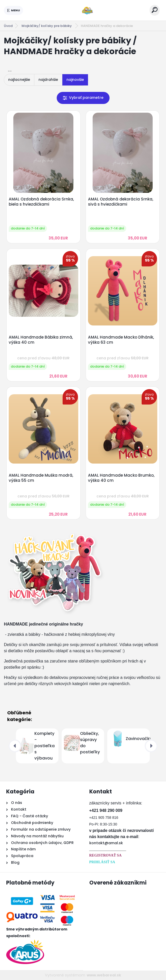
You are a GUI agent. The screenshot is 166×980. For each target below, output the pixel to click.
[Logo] (86, 10)
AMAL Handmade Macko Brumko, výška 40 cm (121, 478)
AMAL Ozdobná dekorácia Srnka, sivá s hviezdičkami (121, 202)
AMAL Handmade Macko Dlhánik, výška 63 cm (121, 340)
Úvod (8, 26)
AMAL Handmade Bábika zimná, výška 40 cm (41, 340)
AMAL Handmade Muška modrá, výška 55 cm (41, 478)
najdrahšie (48, 80)
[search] (155, 10)
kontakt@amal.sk (106, 843)
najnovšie (75, 80)
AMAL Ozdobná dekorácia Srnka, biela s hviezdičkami (41, 202)
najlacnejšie (19, 80)
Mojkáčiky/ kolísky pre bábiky (47, 26)
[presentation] (15, 746)
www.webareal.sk (104, 975)
